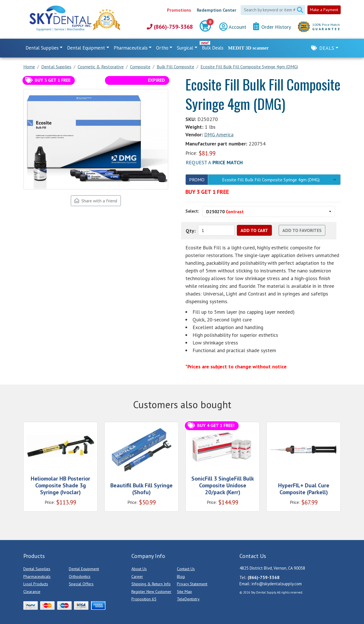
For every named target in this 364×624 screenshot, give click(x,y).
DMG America (219, 135)
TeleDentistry (188, 599)
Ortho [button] (162, 48)
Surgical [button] (185, 48)
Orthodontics (80, 576)
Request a (214, 162)
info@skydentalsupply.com (277, 584)
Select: (192, 211)
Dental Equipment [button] (86, 48)
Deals (327, 48)
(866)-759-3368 (170, 27)
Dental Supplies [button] (42, 48)
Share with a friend (96, 201)
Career (137, 576)
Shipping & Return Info (151, 584)
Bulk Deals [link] (213, 48)
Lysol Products (36, 584)
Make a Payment (324, 10)
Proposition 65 (144, 599)
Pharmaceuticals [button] (131, 48)
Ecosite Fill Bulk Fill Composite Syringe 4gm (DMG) (271, 180)
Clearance (32, 592)
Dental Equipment (84, 569)
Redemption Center (217, 10)
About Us (139, 569)
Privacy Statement (192, 584)
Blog (181, 576)
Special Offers (81, 584)
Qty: (191, 231)
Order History (272, 27)
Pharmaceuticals (37, 576)
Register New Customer (151, 592)
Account (233, 27)
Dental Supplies (37, 569)
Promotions (179, 10)
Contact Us (186, 569)
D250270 (225, 212)
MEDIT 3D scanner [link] (248, 48)
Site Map (184, 592)
